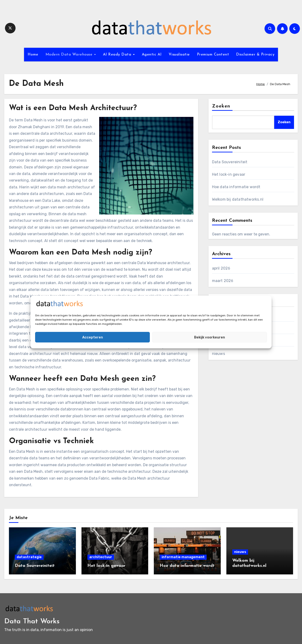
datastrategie (29, 557)
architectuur (101, 557)
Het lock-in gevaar (229, 174)
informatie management (183, 557)
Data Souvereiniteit (230, 162)
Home (33, 55)
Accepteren (93, 337)
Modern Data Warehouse (70, 55)
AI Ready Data (118, 55)
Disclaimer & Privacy (255, 55)
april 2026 (221, 268)
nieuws (218, 354)
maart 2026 (223, 281)
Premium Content (213, 55)
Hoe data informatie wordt (236, 187)
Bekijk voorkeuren (210, 337)
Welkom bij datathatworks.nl (238, 199)
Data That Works (32, 622)
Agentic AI (152, 55)
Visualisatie (179, 55)
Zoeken (221, 106)
